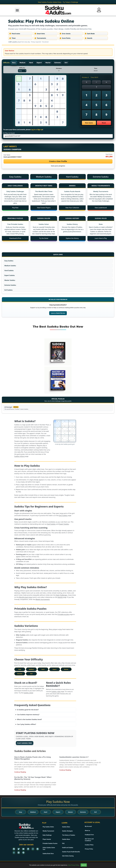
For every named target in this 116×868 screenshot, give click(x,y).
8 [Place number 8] (96, 115)
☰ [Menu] (87, 82)
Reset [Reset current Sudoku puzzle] (104, 123)
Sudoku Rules (66, 827)
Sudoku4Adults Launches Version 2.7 (74, 757)
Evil (31, 674)
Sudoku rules (56, 692)
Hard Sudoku (72, 177)
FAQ (63, 843)
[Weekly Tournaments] (101, 186)
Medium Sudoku (44, 177)
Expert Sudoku (10, 275)
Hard (43, 669)
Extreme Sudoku (101, 177)
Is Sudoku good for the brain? (28, 710)
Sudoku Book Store (48, 852)
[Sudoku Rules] (101, 219)
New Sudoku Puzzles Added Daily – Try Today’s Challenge (58, 2)
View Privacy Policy (73, 865)
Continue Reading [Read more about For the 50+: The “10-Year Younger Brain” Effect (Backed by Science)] (20, 790)
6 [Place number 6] (106, 105)
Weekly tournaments (43, 599)
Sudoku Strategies (67, 831)
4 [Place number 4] (86, 105)
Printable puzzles (63, 614)
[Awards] (72, 186)
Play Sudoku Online (48, 827)
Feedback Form (89, 835)
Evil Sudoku (8, 290)
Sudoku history (19, 456)
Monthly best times (26, 597)
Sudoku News (66, 839)
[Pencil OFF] (106, 82)
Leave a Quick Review (58, 313)
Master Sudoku (10, 280)
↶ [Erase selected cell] (96, 82)
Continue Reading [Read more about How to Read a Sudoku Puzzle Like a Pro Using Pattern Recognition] (20, 772)
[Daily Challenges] (15, 186)
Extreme (20, 674)
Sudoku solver (28, 693)
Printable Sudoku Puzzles (50, 843)
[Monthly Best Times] (44, 186)
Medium (31, 669)
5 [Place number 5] (96, 105)
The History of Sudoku (68, 835)
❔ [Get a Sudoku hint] (96, 87)
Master (66, 669)
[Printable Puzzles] (15, 219)
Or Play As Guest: (9, 133)
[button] (17, 10)
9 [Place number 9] (106, 115)
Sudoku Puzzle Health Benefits (71, 852)
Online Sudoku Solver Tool (50, 848)
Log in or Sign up (37, 130)
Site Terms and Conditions (89, 840)
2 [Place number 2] (96, 95)
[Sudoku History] (72, 219)
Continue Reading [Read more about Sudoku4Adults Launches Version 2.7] (65, 770)
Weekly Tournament (48, 831)
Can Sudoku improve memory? (28, 715)
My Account (88, 826)
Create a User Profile (58, 161)
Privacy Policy (89, 849)
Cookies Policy (89, 845)
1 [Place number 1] (86, 95)
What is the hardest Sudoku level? (29, 719)
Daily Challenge (47, 835)
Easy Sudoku (15, 177)
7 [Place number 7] (86, 115)
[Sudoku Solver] (44, 219)
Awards (60, 597)
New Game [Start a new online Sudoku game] (89, 123)
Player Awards (47, 839)
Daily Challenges (62, 595)
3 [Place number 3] (106, 95)
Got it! (84, 865)
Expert (55, 669)
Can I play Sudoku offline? (27, 724)
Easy (20, 669)
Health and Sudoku (67, 848)
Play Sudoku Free (25, 743)
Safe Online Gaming (68, 856)
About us (87, 831)
